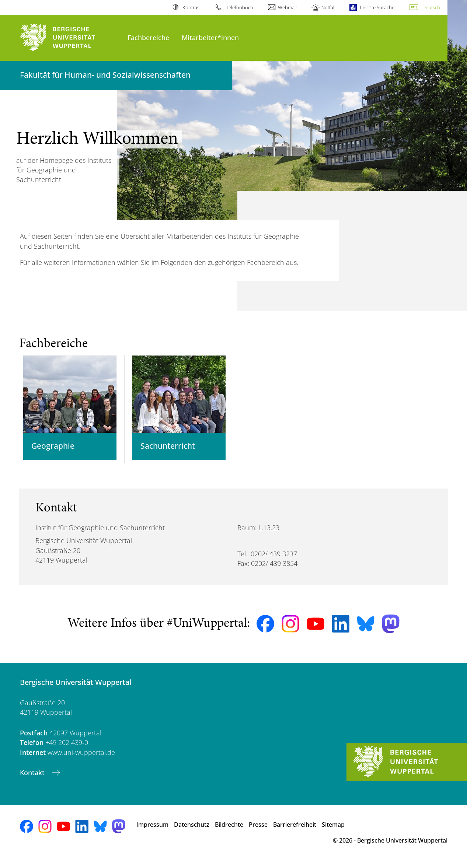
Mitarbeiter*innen (210, 37)
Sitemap (333, 830)
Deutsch (431, 7)
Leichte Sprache (377, 7)
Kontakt (33, 778)
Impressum (152, 830)
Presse (258, 830)
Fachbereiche (148, 37)
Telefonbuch (240, 7)
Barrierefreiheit (295, 830)
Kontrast (192, 7)
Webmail (287, 7)
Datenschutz (192, 830)
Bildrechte (229, 830)
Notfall (328, 7)
